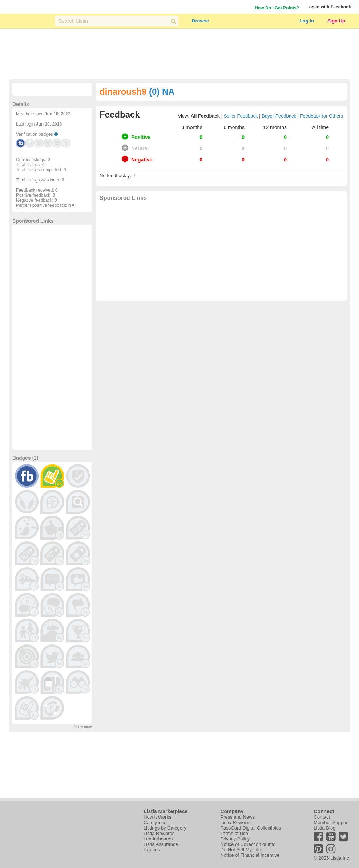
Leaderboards (158, 839)
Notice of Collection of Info (248, 844)
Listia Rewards (159, 833)
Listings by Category (165, 828)
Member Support (331, 822)
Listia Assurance (161, 844)
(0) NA (162, 92)
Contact (322, 817)
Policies (152, 850)
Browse (200, 21)
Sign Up (336, 21)
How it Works (157, 817)
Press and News (237, 817)
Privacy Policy (235, 839)
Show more (83, 727)
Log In (307, 21)
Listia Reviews (235, 822)
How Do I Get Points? (277, 8)
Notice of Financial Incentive (250, 855)
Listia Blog (324, 828)
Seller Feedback (241, 116)
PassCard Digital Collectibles (251, 828)
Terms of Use (234, 833)
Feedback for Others (322, 116)
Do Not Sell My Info (241, 850)
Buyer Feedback (279, 116)
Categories (155, 822)
